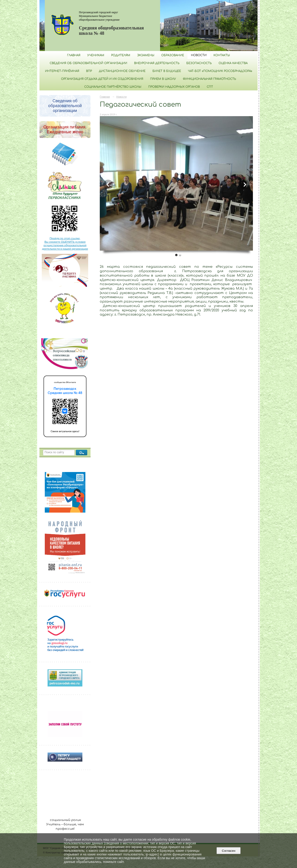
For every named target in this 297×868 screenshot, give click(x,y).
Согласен (229, 851)
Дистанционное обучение (122, 71)
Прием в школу (163, 79)
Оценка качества (233, 63)
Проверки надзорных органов (174, 87)
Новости (199, 55)
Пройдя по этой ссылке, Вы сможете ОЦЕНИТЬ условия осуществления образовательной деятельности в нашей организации (65, 243)
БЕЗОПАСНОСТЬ (199, 63)
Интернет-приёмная (62, 71)
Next (245, 185)
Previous (108, 185)
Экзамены (146, 55)
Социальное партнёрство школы (113, 87)
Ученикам (96, 55)
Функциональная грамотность (209, 79)
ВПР (89, 71)
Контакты (222, 55)
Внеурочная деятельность (157, 63)
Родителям (121, 55)
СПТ (210, 87)
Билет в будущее (167, 71)
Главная (74, 55)
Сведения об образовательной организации (88, 63)
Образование (173, 55)
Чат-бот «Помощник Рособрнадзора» (220, 71)
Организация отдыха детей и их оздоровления (102, 79)
